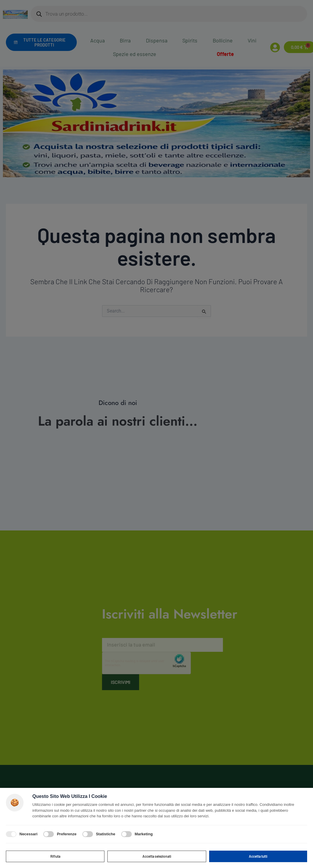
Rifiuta (55, 855)
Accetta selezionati (157, 855)
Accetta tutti (258, 855)
